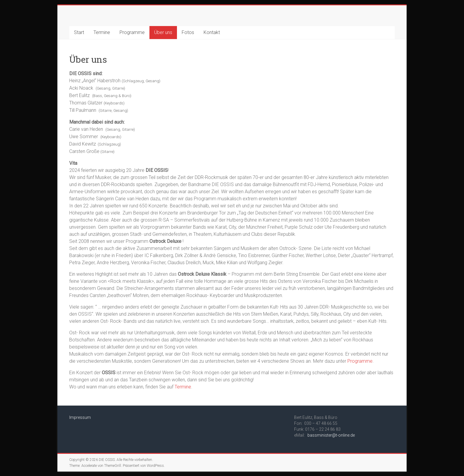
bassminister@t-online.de (331, 435)
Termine (102, 32)
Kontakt (212, 32)
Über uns (163, 32)
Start (79, 32)
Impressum (80, 417)
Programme (132, 32)
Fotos (188, 32)
